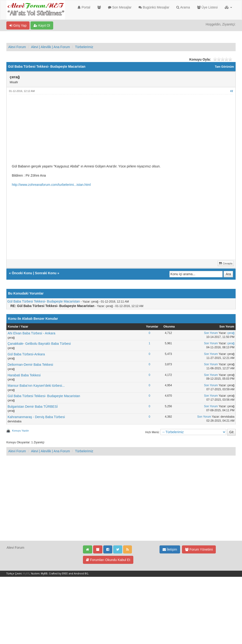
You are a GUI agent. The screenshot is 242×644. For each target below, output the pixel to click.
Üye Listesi (207, 7)
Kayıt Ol (42, 25)
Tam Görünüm (224, 67)
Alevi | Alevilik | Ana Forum (50, 47)
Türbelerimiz (84, 47)
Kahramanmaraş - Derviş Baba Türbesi (36, 417)
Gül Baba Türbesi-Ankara (26, 354)
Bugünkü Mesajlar (154, 7)
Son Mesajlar (120, 7)
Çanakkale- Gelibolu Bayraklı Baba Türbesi (39, 344)
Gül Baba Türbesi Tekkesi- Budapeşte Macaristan (44, 301)
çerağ (231, 333)
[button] (228, 7)
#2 (232, 91)
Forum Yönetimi (199, 549)
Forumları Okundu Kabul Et (108, 560)
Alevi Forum (17, 47)
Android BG (81, 574)
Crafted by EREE (58, 574)
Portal (84, 7)
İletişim (170, 549)
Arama (183, 7)
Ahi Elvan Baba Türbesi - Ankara (31, 333)
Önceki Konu (22, 273)
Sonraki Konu (46, 273)
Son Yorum (211, 333)
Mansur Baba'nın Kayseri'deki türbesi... (36, 386)
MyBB (26, 574)
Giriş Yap (18, 25)
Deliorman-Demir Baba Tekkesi (30, 365)
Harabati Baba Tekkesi (24, 375)
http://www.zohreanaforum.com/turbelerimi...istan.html (51, 185)
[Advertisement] (121, 131)
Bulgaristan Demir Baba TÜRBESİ (33, 407)
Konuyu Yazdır (20, 431)
